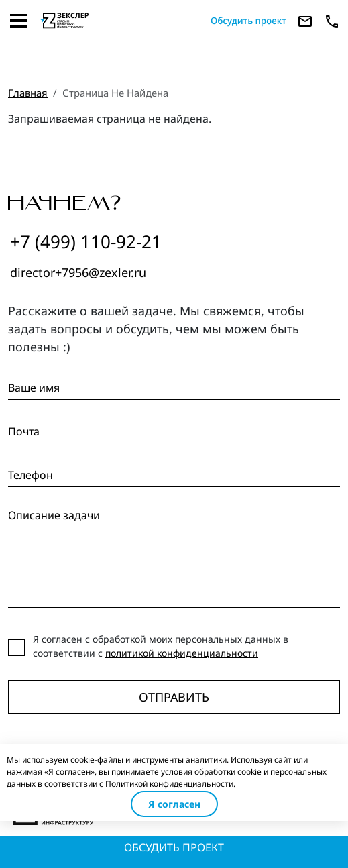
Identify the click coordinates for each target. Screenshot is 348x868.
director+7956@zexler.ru (78, 272)
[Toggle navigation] (19, 21)
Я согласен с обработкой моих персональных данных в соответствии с (161, 646)
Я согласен (174, 804)
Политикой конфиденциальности (169, 784)
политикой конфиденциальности (182, 653)
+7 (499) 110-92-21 (86, 241)
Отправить (174, 697)
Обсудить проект (174, 847)
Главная (28, 93)
